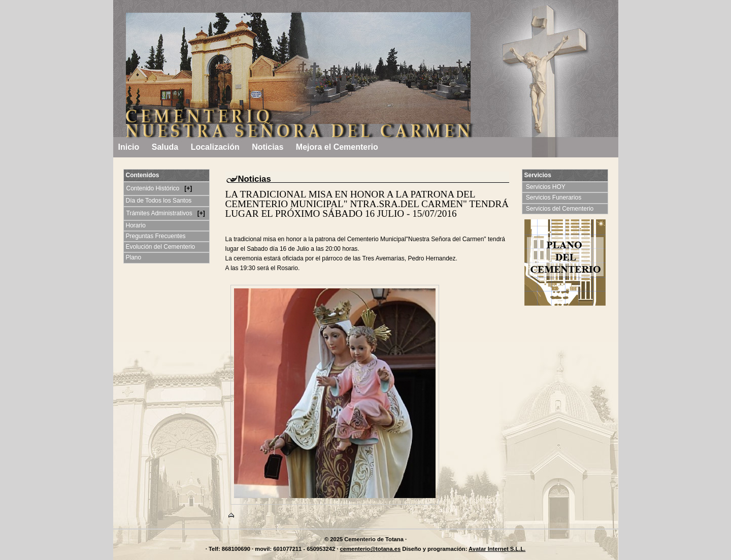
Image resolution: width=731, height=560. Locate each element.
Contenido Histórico (154, 188)
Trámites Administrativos (160, 213)
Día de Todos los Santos (159, 201)
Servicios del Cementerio (561, 209)
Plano (134, 257)
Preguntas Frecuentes (156, 236)
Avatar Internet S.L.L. (497, 549)
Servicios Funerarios (555, 197)
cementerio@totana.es (371, 549)
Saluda (165, 147)
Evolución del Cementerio (161, 247)
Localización (215, 147)
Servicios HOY (547, 187)
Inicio (129, 147)
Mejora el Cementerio (337, 147)
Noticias (268, 147)
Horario (136, 225)
